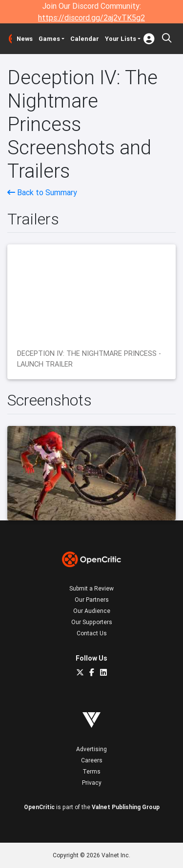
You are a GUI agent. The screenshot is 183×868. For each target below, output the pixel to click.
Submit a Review (91, 588)
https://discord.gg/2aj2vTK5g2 (91, 18)
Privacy (92, 783)
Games (49, 39)
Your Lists (121, 39)
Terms (91, 771)
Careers (92, 760)
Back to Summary (42, 192)
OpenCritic (39, 807)
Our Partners (92, 600)
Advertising (91, 749)
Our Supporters (92, 622)
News (25, 39)
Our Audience (92, 611)
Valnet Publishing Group (126, 807)
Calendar (85, 39)
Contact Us (92, 633)
